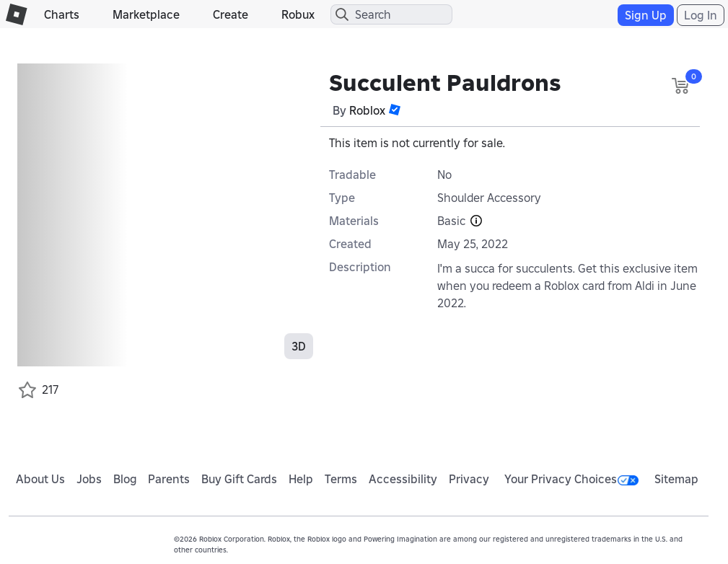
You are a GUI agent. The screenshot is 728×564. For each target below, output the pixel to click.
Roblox (367, 110)
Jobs (89, 479)
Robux (298, 14)
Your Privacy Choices (571, 479)
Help (301, 479)
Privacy (469, 479)
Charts (62, 14)
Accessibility (403, 479)
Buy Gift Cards (239, 479)
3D (299, 346)
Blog (125, 479)
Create (231, 14)
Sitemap (676, 479)
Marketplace (146, 14)
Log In (701, 15)
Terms (341, 479)
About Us (40, 479)
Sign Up (646, 15)
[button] (395, 110)
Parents (169, 479)
